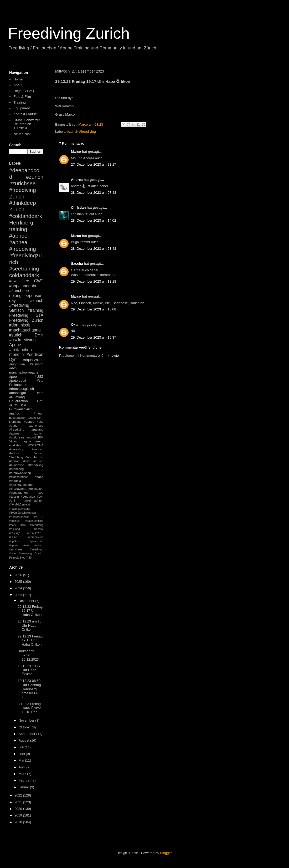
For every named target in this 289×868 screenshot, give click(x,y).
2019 (19, 815)
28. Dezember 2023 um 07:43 (94, 193)
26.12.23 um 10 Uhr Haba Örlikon (29, 625)
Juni (22, 754)
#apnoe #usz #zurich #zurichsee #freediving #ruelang (26, 425)
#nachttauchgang (25, 330)
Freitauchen (18, 385)
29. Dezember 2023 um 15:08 (94, 309)
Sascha (77, 264)
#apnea (18, 242)
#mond (31, 437)
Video (13, 441)
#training (35, 310)
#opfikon (14, 541)
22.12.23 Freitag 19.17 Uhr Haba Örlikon (30, 640)
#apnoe (18, 236)
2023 (19, 595)
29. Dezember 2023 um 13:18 (94, 281)
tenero (39, 441)
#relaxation (36, 489)
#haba (39, 477)
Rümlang (15, 422)
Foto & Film (22, 97)
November (27, 720)
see (26, 281)
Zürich (17, 209)
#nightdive (17, 364)
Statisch (16, 310)
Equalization (19, 401)
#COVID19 (17, 405)
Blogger (166, 853)
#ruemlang (25, 553)
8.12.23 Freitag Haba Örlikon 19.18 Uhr (30, 708)
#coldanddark (26, 216)
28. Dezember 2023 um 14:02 (94, 220)
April (23, 767)
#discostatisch (19, 477)
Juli (22, 747)
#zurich (16, 335)
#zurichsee (19, 291)
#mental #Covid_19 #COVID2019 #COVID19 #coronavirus (26, 533)
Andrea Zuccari (26, 453)
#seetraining (24, 269)
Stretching (16, 457)
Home (18, 79)
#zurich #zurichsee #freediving (26, 183)
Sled (22, 558)
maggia (26, 441)
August (24, 740)
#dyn (13, 368)
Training (19, 102)
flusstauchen (18, 418)
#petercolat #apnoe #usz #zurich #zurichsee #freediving (26, 545)
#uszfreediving (22, 340)
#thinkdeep (23, 203)
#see (40, 492)
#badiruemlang (34, 521)
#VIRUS (38, 517)
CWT (39, 281)
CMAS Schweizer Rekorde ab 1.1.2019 (27, 124)
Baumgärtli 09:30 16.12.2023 (28, 655)
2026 (19, 575)
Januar (24, 787)
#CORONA (36, 445)
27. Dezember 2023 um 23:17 (94, 164)
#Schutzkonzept (19, 517)
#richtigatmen (18, 492)
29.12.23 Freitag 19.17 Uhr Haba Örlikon (30, 611)
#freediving (23, 249)
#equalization (33, 360)
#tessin (14, 496)
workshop (16, 445)
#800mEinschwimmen (23, 513)
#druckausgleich (22, 389)
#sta (40, 381)
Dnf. (40, 401)
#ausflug (14, 521)
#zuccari (38, 449)
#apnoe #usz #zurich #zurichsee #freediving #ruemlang (26, 465)
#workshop (17, 449)
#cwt (13, 281)
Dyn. (13, 359)
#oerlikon (35, 354)
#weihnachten (34, 500)
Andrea (77, 180)
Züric (29, 457)
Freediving (19, 315)
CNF (40, 418)
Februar (25, 780)
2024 (19, 588)
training (18, 229)
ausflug (15, 413)
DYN (39, 335)
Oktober (25, 727)
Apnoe (15, 345)
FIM (41, 437)
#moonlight (18, 393)
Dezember (27, 601)
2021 (19, 802)
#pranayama (18, 489)
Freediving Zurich (69, 33)
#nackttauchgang (21, 485)
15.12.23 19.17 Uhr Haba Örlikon (29, 670)
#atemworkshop (20, 473)
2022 (19, 795)
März (23, 774)
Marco (76, 152)
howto (114, 356)
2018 (19, 822)
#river (13, 553)
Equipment (22, 108)
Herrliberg (21, 223)
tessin (32, 418)
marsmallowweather (24, 372)
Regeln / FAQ (24, 91)
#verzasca (28, 496)
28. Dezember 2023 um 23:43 (94, 249)
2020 (19, 809)
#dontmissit (20, 325)
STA (40, 315)
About (18, 85)
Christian (78, 208)
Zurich (17, 196)
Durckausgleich (21, 409)
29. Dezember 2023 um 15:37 (94, 337)
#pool (13, 377)
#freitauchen (20, 350)
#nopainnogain (23, 286)
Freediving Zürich (26, 320)
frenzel (39, 457)
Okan (75, 325)
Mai (22, 760)
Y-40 (29, 558)
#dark (13, 525)
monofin (16, 354)
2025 (19, 582)
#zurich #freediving (82, 132)
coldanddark (24, 275)
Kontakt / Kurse (25, 114)
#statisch (37, 364)
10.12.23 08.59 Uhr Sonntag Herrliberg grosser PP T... (29, 689)
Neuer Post (22, 134)
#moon (39, 413)
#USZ (39, 377)
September (27, 734)
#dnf (40, 393)
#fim (23, 525)
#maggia (15, 481)
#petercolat (18, 381)
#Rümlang (17, 397)
